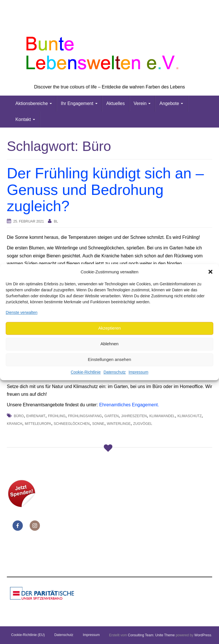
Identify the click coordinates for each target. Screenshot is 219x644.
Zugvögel (143, 424)
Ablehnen (109, 344)
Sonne (98, 424)
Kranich (15, 424)
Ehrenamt (36, 416)
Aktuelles (116, 103)
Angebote (171, 103)
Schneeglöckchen (72, 424)
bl (56, 221)
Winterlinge (119, 424)
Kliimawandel (162, 416)
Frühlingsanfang (85, 416)
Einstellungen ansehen (109, 360)
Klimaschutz (189, 416)
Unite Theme (165, 635)
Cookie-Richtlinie (86, 372)
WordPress (203, 635)
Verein (142, 103)
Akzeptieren (109, 328)
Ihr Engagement (79, 103)
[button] (210, 272)
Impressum (138, 372)
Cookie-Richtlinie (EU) (28, 635)
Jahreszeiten (134, 416)
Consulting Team (140, 635)
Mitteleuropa (38, 424)
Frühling (57, 416)
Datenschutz (115, 372)
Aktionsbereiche (34, 103)
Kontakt (25, 119)
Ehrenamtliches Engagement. (129, 405)
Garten (111, 416)
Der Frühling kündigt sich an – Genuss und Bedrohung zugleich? (105, 189)
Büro (19, 416)
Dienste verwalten (22, 312)
